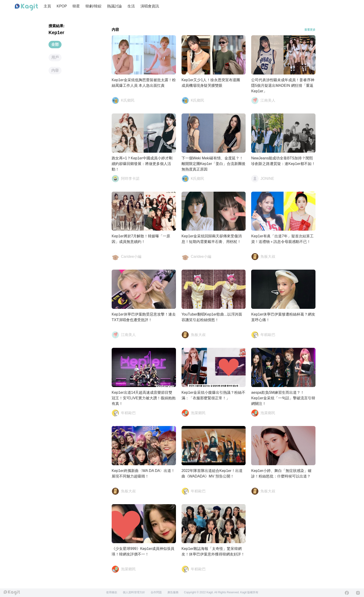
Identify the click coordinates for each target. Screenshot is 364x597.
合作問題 (156, 592)
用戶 (55, 57)
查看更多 (310, 30)
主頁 (47, 6)
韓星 (76, 6)
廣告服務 (173, 592)
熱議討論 (114, 6)
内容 (55, 70)
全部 (55, 44)
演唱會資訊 (150, 6)
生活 (131, 6)
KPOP (62, 6)
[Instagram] (358, 593)
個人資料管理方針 (134, 592)
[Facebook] (347, 593)
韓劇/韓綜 (93, 6)
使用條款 (112, 592)
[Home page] (26, 7)
